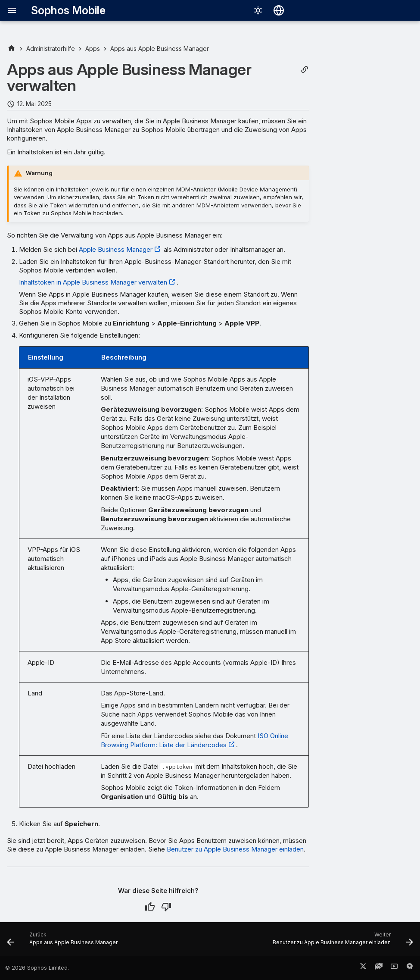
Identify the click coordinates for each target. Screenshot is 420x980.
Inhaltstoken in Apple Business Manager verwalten (93, 282)
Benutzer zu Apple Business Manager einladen (235, 849)
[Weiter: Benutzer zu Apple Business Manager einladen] (341, 942)
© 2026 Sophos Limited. (37, 968)
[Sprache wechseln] (279, 10)
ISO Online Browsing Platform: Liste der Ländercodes (194, 740)
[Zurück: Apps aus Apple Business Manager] (64, 942)
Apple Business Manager (116, 249)
